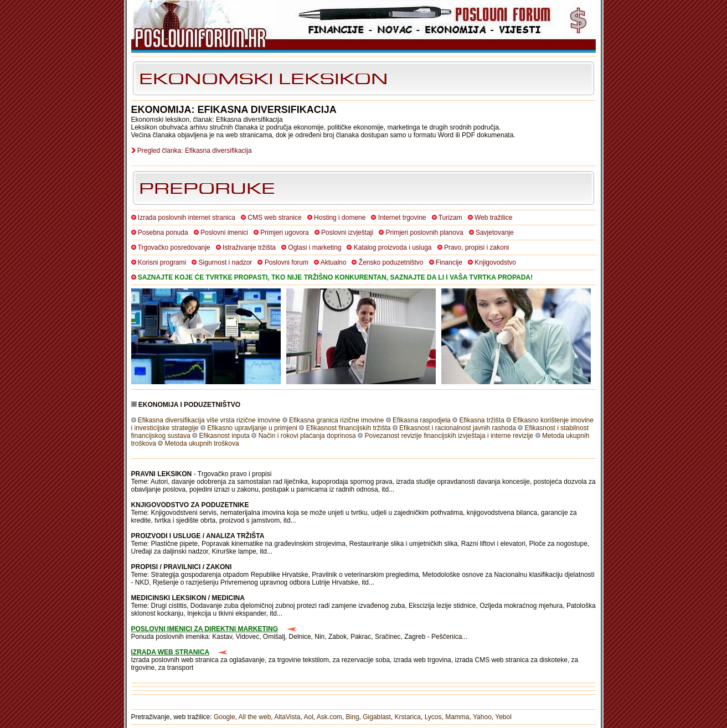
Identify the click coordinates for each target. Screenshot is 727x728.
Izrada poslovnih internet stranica (187, 218)
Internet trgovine (402, 218)
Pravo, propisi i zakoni (476, 247)
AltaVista (287, 717)
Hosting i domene (340, 218)
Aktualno (334, 262)
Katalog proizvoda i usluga (393, 247)
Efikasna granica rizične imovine (336, 420)
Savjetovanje (495, 233)
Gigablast (377, 717)
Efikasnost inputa (225, 436)
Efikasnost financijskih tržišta (349, 428)
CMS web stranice (274, 218)
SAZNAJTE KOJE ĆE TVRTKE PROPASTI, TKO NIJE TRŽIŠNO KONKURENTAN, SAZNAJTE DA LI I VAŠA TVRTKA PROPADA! (335, 277)
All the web (255, 717)
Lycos (433, 717)
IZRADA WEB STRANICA (171, 652)
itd (385, 489)
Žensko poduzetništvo (391, 262)
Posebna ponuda (163, 233)
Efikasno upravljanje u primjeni (252, 428)
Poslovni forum (287, 262)
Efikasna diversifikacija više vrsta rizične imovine (209, 420)
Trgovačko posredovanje (174, 247)
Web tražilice (493, 218)
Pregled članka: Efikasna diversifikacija (195, 151)
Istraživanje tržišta (249, 247)
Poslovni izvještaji (347, 233)
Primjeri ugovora (284, 233)
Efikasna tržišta (481, 420)
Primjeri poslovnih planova (425, 233)
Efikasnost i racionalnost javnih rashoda (458, 428)
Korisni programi (162, 262)
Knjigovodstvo (495, 262)
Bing (353, 717)
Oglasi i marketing (314, 247)
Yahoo (482, 717)
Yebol (503, 717)
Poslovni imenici (224, 233)
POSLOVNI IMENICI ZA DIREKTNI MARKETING (205, 629)
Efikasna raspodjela (422, 420)
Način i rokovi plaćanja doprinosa (307, 436)
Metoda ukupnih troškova (202, 443)
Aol (308, 717)
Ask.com (329, 717)
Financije (449, 262)
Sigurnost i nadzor (226, 262)
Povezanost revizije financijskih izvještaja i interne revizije (449, 436)
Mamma (457, 717)
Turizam (450, 218)
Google (225, 717)
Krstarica (408, 717)
